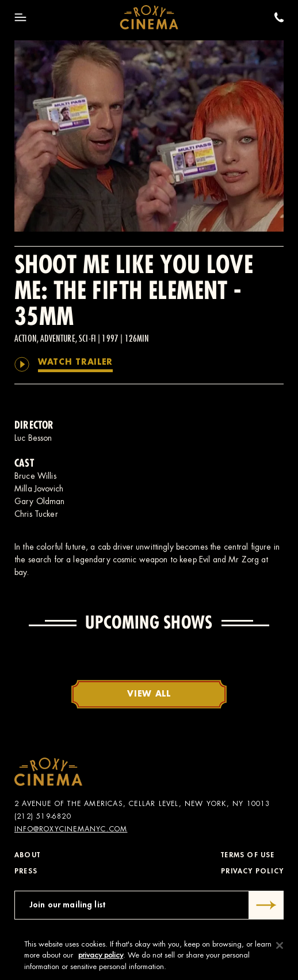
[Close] (280, 948)
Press (26, 871)
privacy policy (101, 958)
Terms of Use (248, 855)
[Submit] (266, 905)
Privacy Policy (252, 871)
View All (149, 694)
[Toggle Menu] (20, 17)
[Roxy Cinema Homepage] (149, 17)
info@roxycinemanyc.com (71, 829)
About (27, 855)
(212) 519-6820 (43, 816)
